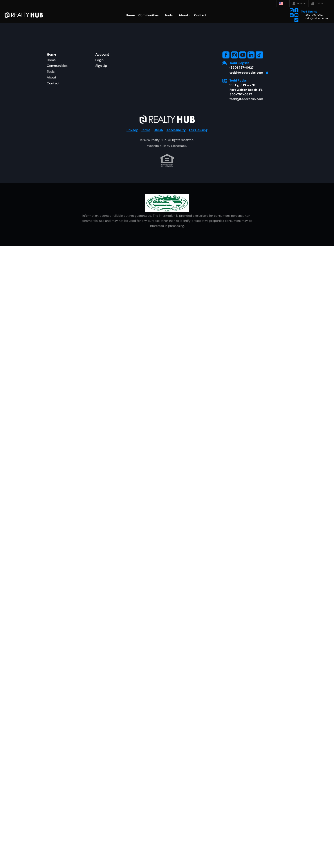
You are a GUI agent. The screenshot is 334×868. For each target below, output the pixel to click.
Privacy (132, 149)
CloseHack (179, 165)
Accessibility (176, 149)
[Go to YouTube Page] (296, 15)
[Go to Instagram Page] (292, 10)
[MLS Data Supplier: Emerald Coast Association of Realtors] (167, 222)
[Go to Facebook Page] (296, 10)
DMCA (158, 149)
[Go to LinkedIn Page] (292, 15)
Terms (146, 149)
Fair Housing (198, 149)
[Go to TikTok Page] (296, 20)
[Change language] (283, 4)
